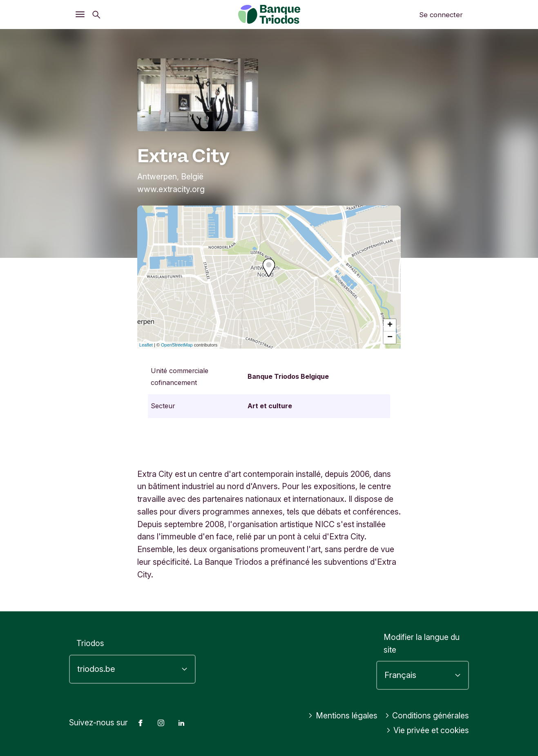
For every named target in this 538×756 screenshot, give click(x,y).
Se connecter (441, 15)
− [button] (390, 338)
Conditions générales (427, 716)
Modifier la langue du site (422, 643)
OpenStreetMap (177, 345)
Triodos (90, 643)
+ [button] (390, 325)
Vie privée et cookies (428, 730)
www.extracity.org (171, 189)
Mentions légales (343, 716)
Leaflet (146, 345)
